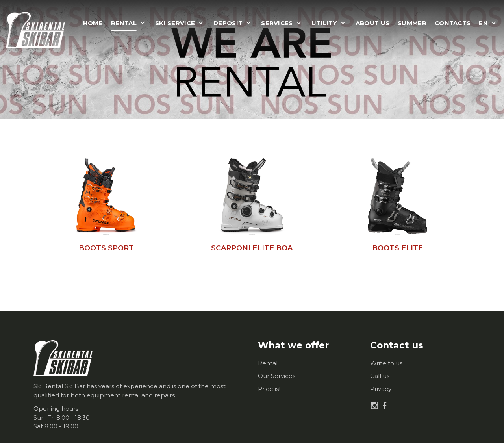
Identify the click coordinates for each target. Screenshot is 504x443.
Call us (380, 376)
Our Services (277, 376)
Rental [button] (124, 23)
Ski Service (175, 23)
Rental (268, 363)
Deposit (228, 23)
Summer (412, 23)
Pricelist (270, 389)
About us (372, 23)
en (483, 23)
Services (277, 23)
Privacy (381, 389)
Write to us (386, 363)
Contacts (453, 23)
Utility (324, 23)
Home (93, 23)
